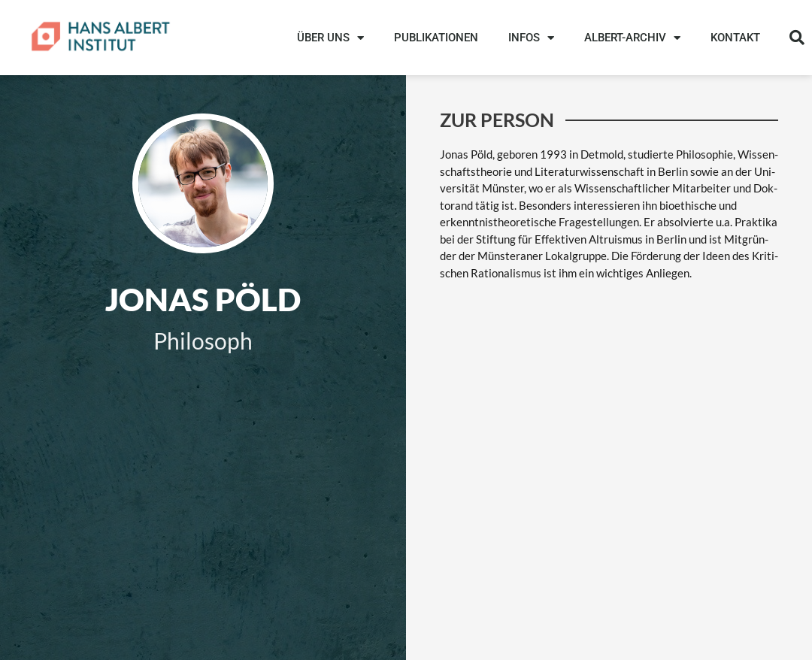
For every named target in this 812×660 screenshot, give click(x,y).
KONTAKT (735, 38)
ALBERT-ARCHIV (632, 38)
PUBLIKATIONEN (436, 38)
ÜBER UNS (330, 38)
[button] (797, 38)
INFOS (531, 38)
